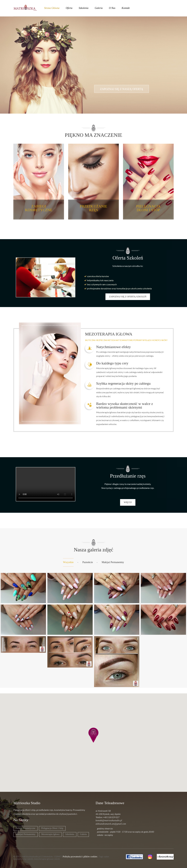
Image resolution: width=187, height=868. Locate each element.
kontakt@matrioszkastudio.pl (109, 820)
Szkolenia (70, 834)
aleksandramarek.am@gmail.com (111, 824)
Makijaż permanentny (113, 562)
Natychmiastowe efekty (113, 347)
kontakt (126, 8)
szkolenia (84, 8)
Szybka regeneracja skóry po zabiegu (123, 383)
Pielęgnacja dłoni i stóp (52, 828)
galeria (99, 8)
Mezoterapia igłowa (50, 834)
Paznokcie (88, 562)
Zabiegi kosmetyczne (25, 828)
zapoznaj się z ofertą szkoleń (128, 297)
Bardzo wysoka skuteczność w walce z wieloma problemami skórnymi (125, 406)
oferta (69, 8)
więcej (128, 502)
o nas (112, 8)
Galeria (83, 834)
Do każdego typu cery (112, 363)
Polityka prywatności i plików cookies (80, 857)
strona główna (52, 8)
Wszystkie (68, 562)
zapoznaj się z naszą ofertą (122, 97)
